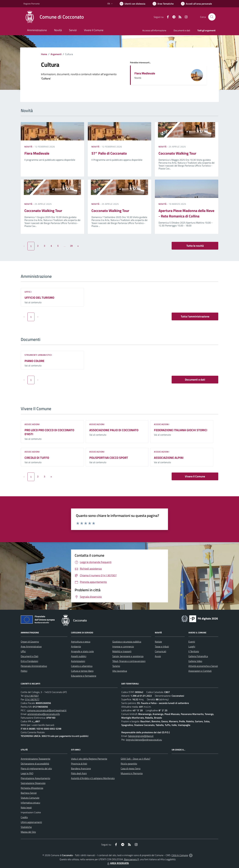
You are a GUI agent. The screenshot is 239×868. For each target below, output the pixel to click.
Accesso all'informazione (154, 30)
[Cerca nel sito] (212, 17)
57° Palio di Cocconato (109, 153)
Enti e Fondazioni (29, 661)
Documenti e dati (195, 380)
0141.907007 (32, 696)
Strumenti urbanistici (38, 355)
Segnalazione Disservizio (33, 783)
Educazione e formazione (84, 676)
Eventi (192, 642)
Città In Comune (180, 855)
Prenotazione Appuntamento (35, 778)
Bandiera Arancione (81, 768)
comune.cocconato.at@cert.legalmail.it (47, 710)
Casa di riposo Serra (131, 768)
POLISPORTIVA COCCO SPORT (109, 458)
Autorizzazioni (78, 661)
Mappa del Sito (28, 832)
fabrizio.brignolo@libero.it (141, 736)
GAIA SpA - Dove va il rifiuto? (136, 759)
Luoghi (192, 646)
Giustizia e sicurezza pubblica (127, 642)
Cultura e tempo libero (82, 671)
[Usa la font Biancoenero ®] (132, 4)
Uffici (28, 292)
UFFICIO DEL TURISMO (39, 298)
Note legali (26, 807)
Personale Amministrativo (34, 666)
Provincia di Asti (79, 764)
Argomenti (56, 54)
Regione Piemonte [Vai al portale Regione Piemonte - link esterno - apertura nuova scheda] (32, 4)
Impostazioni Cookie (31, 812)
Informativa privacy (30, 803)
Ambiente (76, 646)
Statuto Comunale (30, 798)
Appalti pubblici (79, 656)
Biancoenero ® (131, 859)
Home (44, 54)
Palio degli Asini (79, 773)
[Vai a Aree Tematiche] (163, 4)
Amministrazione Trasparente (36, 759)
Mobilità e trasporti (122, 651)
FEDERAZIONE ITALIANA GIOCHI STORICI (181, 430)
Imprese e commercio (123, 646)
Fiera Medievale (145, 73)
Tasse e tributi (162, 646)
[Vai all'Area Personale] (196, 4)
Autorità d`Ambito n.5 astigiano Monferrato (93, 778)
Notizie (158, 642)
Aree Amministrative (31, 646)
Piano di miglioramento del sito (36, 768)
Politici (24, 671)
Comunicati (161, 651)
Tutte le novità (195, 246)
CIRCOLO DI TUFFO (37, 458)
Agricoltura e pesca (81, 642)
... (65, 246)
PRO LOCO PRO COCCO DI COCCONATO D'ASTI (49, 432)
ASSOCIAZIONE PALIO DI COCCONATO (114, 430)
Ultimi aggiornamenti (31, 822)
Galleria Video (195, 661)
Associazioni (32, 424)
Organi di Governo (30, 642)
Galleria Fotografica (198, 656)
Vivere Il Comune (195, 476)
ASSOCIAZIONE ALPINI (169, 458)
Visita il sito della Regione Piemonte (89, 759)
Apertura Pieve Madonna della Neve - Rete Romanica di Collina (186, 213)
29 (71, 246)
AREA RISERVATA (118, 863)
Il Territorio (194, 651)
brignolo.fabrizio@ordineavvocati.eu (144, 740)
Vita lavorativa (120, 671)
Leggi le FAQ (27, 773)
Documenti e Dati (29, 656)
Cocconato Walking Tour (177, 153)
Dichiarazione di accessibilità (35, 764)
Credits (24, 817)
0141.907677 (32, 699)
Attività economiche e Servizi (203, 666)
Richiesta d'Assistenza (32, 788)
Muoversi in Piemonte (132, 773)
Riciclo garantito (129, 764)
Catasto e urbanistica (82, 666)
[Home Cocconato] (54, 17)
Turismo (116, 666)
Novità (29, 147)
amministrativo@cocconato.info (44, 714)
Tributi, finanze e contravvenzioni (129, 661)
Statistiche (26, 827)
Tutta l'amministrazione (195, 316)
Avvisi (158, 656)
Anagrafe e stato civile (82, 651)
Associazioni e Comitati (200, 671)
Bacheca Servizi (29, 793)
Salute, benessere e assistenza (128, 656)
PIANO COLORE (34, 361)
